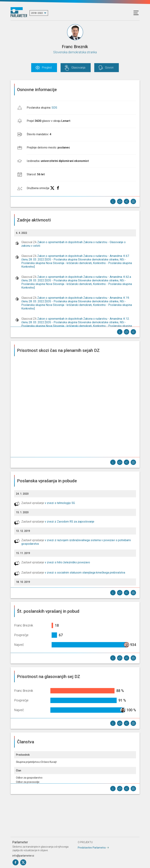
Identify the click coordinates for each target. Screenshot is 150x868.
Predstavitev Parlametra (92, 848)
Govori (109, 68)
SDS (54, 108)
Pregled (47, 68)
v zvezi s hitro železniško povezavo (67, 562)
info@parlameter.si (23, 856)
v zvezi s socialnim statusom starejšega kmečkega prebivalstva (85, 573)
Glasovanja (78, 68)
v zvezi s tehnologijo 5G (60, 503)
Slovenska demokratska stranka (75, 52)
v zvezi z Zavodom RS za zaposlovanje (70, 522)
